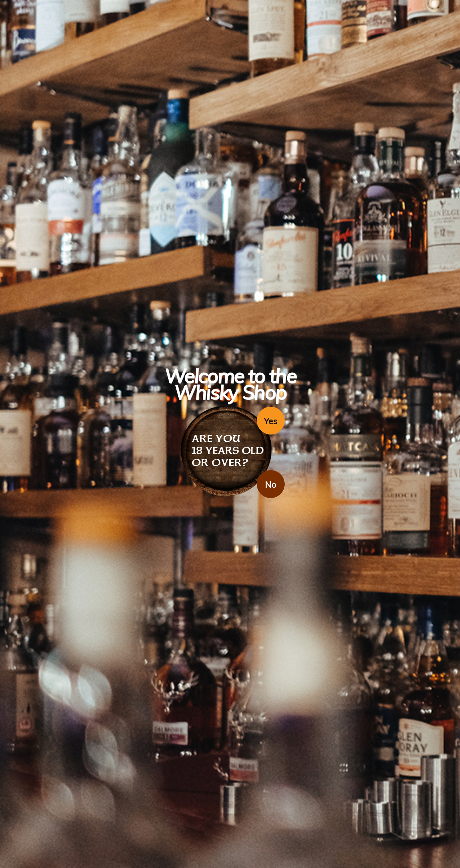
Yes (271, 421)
